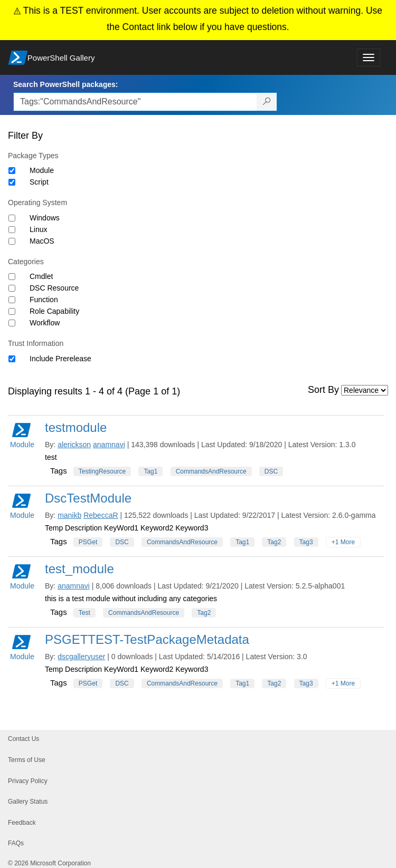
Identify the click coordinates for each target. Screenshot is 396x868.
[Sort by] (365, 390)
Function (44, 300)
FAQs (16, 843)
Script (39, 182)
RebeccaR (101, 515)
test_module (79, 569)
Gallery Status (28, 802)
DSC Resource (54, 288)
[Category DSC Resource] (12, 288)
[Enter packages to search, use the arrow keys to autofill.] (135, 102)
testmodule (76, 427)
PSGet (88, 542)
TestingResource (102, 471)
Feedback (22, 823)
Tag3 (306, 542)
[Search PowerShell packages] (267, 102)
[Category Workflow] (12, 323)
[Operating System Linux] (12, 230)
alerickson (74, 445)
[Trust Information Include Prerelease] (12, 359)
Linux (38, 229)
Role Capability (54, 311)
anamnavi (109, 445)
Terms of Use (27, 760)
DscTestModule (88, 498)
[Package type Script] (12, 182)
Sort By (323, 390)
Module (42, 170)
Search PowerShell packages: (65, 84)
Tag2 (274, 542)
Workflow (45, 323)
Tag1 (150, 471)
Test (84, 613)
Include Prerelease (60, 359)
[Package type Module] (12, 171)
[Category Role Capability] (12, 311)
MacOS (42, 241)
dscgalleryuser (81, 657)
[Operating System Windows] (12, 218)
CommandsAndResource (211, 471)
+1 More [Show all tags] (343, 542)
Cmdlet (41, 276)
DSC (271, 471)
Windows (45, 218)
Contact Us (23, 739)
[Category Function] (12, 300)
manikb (69, 515)
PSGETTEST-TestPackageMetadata (147, 639)
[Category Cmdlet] (12, 277)
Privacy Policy (28, 781)
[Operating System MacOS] (12, 241)
